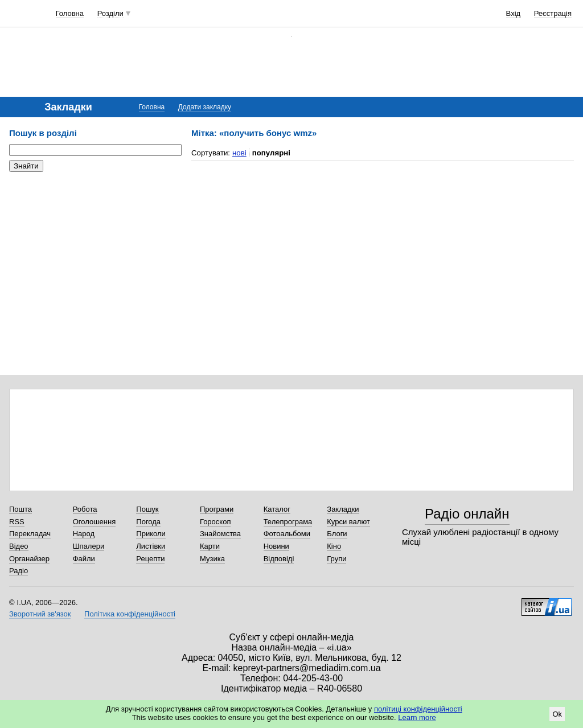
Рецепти (150, 559)
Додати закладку (205, 107)
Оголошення (95, 522)
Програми (217, 509)
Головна (70, 13)
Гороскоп (215, 522)
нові (239, 153)
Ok (557, 714)
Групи (336, 559)
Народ (84, 534)
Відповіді (279, 559)
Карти (210, 546)
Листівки (151, 546)
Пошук (147, 509)
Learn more (417, 717)
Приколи (151, 534)
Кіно (334, 546)
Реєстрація (553, 13)
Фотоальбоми (287, 534)
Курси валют (348, 522)
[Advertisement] (95, 250)
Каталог (277, 509)
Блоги (337, 534)
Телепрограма (288, 522)
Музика (212, 559)
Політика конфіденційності (130, 614)
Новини (276, 546)
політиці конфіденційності (418, 709)
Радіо (19, 571)
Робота (85, 509)
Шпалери (89, 546)
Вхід (514, 13)
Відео (19, 546)
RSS (17, 522)
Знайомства (220, 534)
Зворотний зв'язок (40, 614)
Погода (148, 522)
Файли (84, 559)
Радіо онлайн (467, 514)
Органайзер (29, 559)
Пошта (20, 509)
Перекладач (30, 534)
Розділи (110, 13)
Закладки (343, 509)
